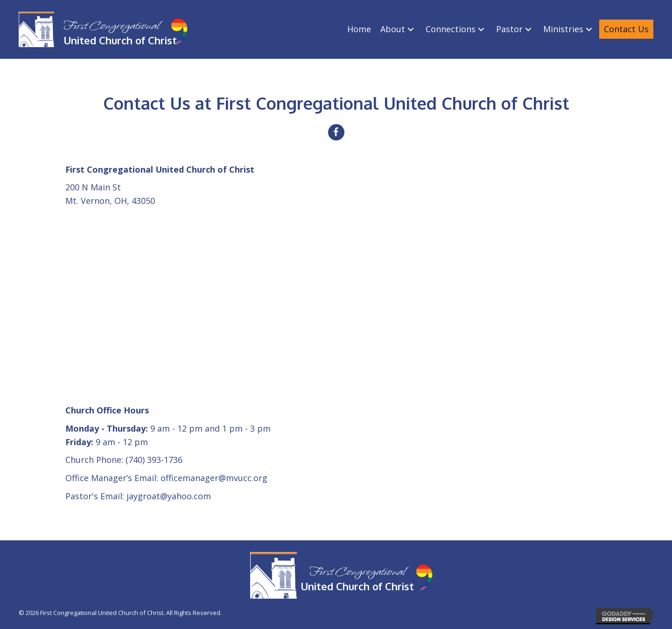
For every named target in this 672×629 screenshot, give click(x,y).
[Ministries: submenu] (589, 29)
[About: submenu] (411, 29)
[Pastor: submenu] (528, 29)
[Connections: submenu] (481, 29)
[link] (359, 29)
